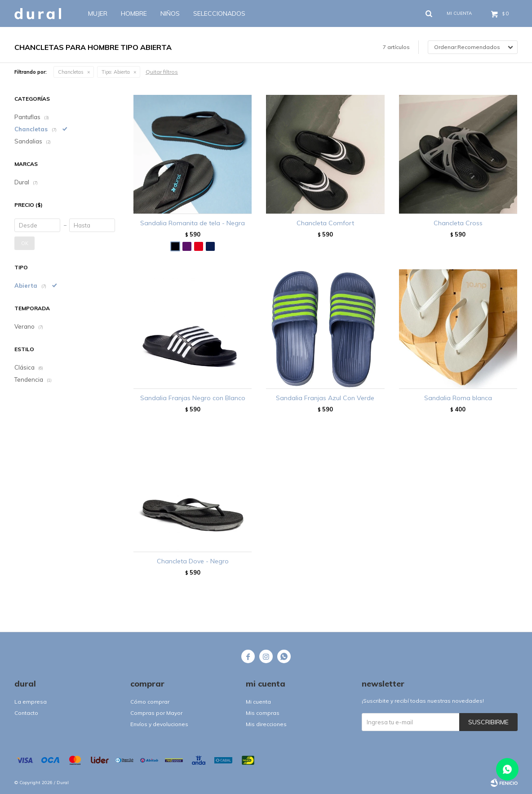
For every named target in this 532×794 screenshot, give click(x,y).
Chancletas (71, 72)
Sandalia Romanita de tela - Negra (193, 223)
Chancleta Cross (458, 223)
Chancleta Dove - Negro (193, 561)
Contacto (26, 713)
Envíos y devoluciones (159, 724)
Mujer (98, 13)
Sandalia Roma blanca (458, 398)
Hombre (134, 13)
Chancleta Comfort (325, 223)
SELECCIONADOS (219, 13)
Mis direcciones (266, 724)
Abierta (116, 72)
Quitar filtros (162, 72)
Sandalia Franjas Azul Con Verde (325, 398)
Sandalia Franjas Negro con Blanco (193, 398)
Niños (170, 13)
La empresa (31, 702)
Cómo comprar (150, 702)
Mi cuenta (258, 702)
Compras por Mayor (156, 713)
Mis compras (263, 713)
